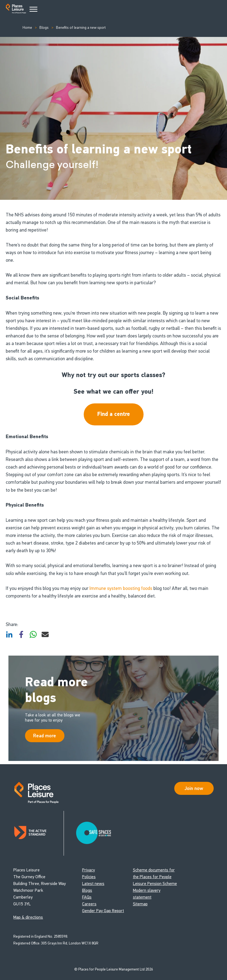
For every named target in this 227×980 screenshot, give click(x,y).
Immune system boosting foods (121, 588)
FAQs (87, 897)
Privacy (88, 870)
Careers (89, 904)
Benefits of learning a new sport (80, 28)
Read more (45, 736)
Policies (89, 877)
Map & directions (28, 917)
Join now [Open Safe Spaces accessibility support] (194, 789)
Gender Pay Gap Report (103, 911)
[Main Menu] (33, 10)
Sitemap (140, 904)
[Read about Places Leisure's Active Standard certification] (39, 834)
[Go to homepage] (16, 10)
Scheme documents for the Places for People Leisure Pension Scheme (155, 877)
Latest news (93, 884)
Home (27, 28)
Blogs (44, 28)
